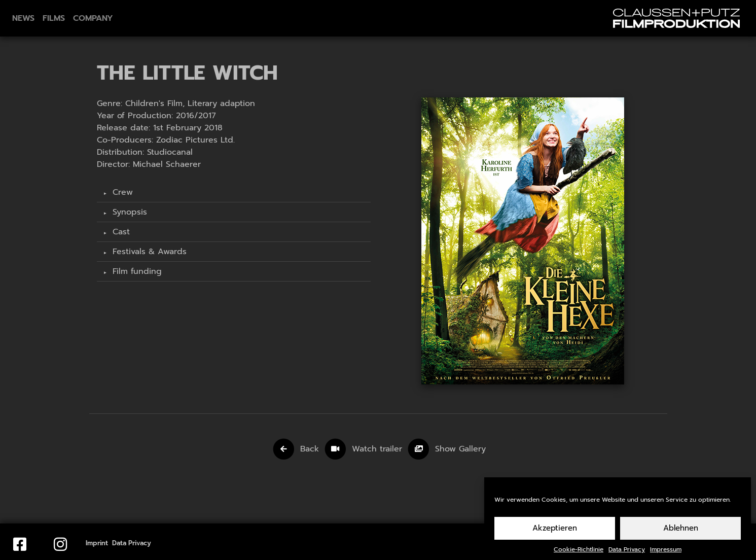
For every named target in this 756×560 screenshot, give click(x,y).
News (23, 18)
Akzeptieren (555, 534)
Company (93, 18)
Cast (120, 232)
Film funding (136, 271)
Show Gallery (460, 449)
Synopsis (128, 212)
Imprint (97, 543)
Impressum (666, 554)
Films (54, 18)
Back (310, 449)
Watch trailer (379, 449)
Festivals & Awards (148, 252)
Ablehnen (681, 534)
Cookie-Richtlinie (579, 554)
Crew (121, 192)
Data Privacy (627, 554)
